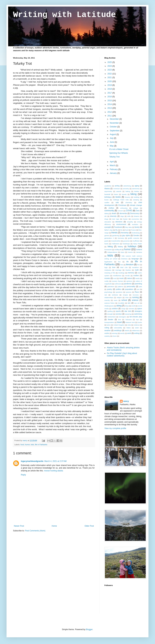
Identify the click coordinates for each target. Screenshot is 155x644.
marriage (118, 270)
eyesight (108, 227)
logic (106, 267)
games (107, 236)
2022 (110, 74)
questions (119, 292)
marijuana (108, 270)
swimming (138, 314)
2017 (110, 93)
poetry (110, 289)
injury (122, 252)
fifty (117, 230)
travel (119, 322)
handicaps (126, 244)
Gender (136, 235)
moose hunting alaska (53, 471)
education (108, 222)
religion (119, 297)
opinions (129, 281)
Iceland (139, 249)
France (133, 230)
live (138, 265)
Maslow (128, 270)
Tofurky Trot (114, 157)
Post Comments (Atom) (35, 531)
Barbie (137, 191)
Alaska (107, 189)
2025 (110, 62)
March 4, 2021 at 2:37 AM (55, 461)
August (113, 134)
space (140, 309)
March (113, 165)
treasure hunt (130, 322)
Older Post (89, 526)
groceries (127, 241)
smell (133, 306)
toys (137, 320)
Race (137, 292)
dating (107, 213)
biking (133, 194)
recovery (136, 295)
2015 (110, 101)
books (118, 197)
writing (137, 333)
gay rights (126, 235)
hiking (110, 247)
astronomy (136, 189)
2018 (110, 89)
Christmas (122, 205)
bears (116, 194)
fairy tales (128, 227)
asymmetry (108, 191)
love (114, 267)
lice (119, 262)
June (112, 142)
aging (137, 186)
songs (123, 309)
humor (27, 445)
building (136, 197)
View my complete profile (115, 428)
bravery (128, 197)
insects (130, 252)
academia (108, 186)
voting (107, 328)
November (115, 123)
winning (115, 333)
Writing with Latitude (64, 15)
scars (116, 300)
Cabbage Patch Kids (121, 200)
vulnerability (118, 328)
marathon (136, 267)
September (115, 131)
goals (106, 241)
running (135, 297)
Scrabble (121, 303)
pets (140, 287)
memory (131, 273)
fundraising (136, 233)
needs (137, 278)
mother (136, 275)
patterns (120, 287)
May (112, 146)
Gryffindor (136, 241)
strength (110, 314)
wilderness (136, 331)
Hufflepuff (118, 250)
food (22, 445)
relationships (109, 297)
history (120, 247)
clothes (111, 208)
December (115, 119)
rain (106, 295)
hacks (106, 244)
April (112, 162)
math (137, 270)
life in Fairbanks (41, 445)
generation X (109, 238)
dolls (129, 216)
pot (138, 289)
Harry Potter (138, 244)
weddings (118, 330)
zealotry (107, 336)
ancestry (126, 189)
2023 (110, 70)
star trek (128, 311)
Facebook (118, 227)
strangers (138, 311)
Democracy (135, 213)
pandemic (128, 284)
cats (117, 202)
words (122, 333)
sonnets (131, 309)
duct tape (116, 219)
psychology (108, 292)
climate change (136, 205)
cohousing (124, 208)
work (129, 333)
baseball (107, 194)
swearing (128, 314)
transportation (109, 322)
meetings (121, 273)
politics (119, 289)
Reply (23, 475)
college (136, 208)
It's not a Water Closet (119, 149)
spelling (110, 311)
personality (131, 286)
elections (119, 222)
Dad (138, 211)
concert (120, 211)
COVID (129, 211)
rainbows (115, 295)
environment (121, 224)
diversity (113, 216)
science (135, 300)
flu (121, 230)
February (114, 169)
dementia (123, 213)
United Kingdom (119, 325)
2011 (110, 116)
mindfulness (117, 276)
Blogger (89, 629)
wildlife (107, 333)
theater (111, 319)
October (114, 127)
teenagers (123, 317)
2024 (110, 66)
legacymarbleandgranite (32, 461)
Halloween (116, 244)
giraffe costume (134, 238)
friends (114, 233)
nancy (126, 401)
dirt (105, 216)
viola (129, 325)
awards (119, 191)
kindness (124, 259)
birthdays (108, 197)
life (128, 262)
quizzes (129, 292)
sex (129, 303)
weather (108, 330)
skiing (119, 306)
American (117, 189)
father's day (108, 230)
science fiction (109, 303)
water (137, 328)
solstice (115, 309)
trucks (140, 322)
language (135, 259)
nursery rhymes (117, 281)
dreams (137, 216)
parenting (138, 284)
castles (107, 202)
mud (115, 278)
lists (122, 265)
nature (130, 278)
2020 (110, 81)
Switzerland (111, 317)
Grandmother (116, 241)
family (137, 227)
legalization (108, 262)
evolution (135, 224)
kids (32, 445)
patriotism (111, 287)
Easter (125, 219)
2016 (110, 97)
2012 (110, 112)
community (109, 211)
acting (117, 186)
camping (136, 200)
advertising (127, 186)
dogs (122, 216)
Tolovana (128, 320)
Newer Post (19, 526)
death (114, 213)
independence (112, 252)
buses (107, 200)
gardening (116, 236)
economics (135, 219)
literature (130, 265)
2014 (110, 104)
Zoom (115, 336)
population (129, 289)
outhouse (118, 284)
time (119, 320)
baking (128, 191)
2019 (110, 85)
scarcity (107, 300)
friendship (125, 233)
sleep (127, 306)
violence (137, 325)
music (122, 278)
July (112, 138)
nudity (107, 281)
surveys (119, 314)
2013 (110, 108)
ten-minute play (136, 317)
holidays (132, 246)
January (114, 173)
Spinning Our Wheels (119, 153)
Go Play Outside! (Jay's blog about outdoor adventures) (122, 354)
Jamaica (139, 252)
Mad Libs (124, 267)
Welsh (127, 331)
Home (54, 526)
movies (107, 278)
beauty (124, 194)
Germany (121, 238)
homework (108, 250)
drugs (106, 219)
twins (109, 325)
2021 (110, 77)
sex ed (137, 303)
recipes (125, 295)
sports (118, 311)
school (124, 300)
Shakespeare (109, 306)
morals (127, 276)
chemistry (129, 202)
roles (127, 297)
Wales (129, 328)
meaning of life (110, 273)
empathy (130, 222)
